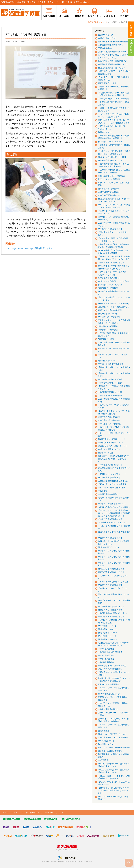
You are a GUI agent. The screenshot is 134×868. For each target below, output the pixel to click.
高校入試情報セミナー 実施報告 (111, 176)
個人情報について (34, 813)
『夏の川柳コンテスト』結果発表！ (113, 484)
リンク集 (60, 813)
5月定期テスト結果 (106, 339)
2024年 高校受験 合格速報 (109, 192)
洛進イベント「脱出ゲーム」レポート (114, 734)
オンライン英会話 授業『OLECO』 (113, 504)
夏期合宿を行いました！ (108, 83)
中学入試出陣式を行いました (110, 709)
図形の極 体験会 (105, 48)
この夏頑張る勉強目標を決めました (113, 481)
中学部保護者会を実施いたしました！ (114, 582)
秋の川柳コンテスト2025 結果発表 (112, 61)
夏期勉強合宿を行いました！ (110, 160)
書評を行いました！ (107, 453)
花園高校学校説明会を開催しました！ (114, 64)
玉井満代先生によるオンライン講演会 (114, 507)
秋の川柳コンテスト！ (107, 744)
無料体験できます (106, 132)
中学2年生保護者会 (106, 659)
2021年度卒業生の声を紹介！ (110, 396)
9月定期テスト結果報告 (108, 288)
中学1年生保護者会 (106, 662)
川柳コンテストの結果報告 (109, 179)
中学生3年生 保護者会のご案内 (112, 488)
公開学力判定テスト (107, 35)
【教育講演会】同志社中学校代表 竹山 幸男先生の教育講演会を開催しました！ (113, 791)
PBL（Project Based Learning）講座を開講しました (29, 248)
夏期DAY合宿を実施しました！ (111, 569)
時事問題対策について (107, 361)
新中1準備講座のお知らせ (109, 694)
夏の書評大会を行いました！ (110, 538)
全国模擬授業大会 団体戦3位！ (112, 68)
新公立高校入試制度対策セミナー (112, 52)
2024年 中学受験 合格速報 (109, 195)
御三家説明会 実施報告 (108, 189)
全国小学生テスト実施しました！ (112, 617)
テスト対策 (103, 491)
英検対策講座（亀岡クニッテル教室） (114, 304)
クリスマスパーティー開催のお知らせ (114, 748)
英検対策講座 (104, 731)
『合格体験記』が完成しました (111, 263)
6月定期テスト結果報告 (108, 326)
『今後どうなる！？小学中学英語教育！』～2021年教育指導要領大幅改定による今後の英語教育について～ (114, 513)
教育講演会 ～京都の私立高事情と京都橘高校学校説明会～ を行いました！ (113, 459)
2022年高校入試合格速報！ (109, 417)
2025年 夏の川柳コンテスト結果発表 (113, 99)
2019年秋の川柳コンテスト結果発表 (113, 737)
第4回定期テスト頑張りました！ (112, 439)
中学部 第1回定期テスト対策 (111, 364)
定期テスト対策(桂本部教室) (110, 310)
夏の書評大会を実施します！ (110, 585)
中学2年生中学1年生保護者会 (110, 652)
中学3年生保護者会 (106, 649)
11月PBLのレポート (106, 741)
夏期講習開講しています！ (109, 317)
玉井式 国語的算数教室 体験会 (111, 45)
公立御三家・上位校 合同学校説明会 (113, 42)
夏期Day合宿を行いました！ (110, 547)
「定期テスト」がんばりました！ (112, 474)
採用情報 (49, 813)
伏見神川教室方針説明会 (108, 684)
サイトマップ (17, 813)
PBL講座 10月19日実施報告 (110, 751)
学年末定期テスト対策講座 (109, 424)
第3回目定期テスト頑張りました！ (113, 446)
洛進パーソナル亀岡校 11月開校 (112, 157)
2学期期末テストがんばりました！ (113, 523)
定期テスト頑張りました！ (109, 449)
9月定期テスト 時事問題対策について (114, 307)
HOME (6, 813)
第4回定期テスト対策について (111, 443)
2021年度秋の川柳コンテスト (110, 465)
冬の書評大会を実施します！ (110, 519)
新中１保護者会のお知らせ (109, 278)
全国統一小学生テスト (107, 38)
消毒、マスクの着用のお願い (110, 669)
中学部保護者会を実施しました (111, 494)
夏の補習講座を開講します (109, 478)
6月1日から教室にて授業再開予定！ (113, 666)
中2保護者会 (103, 760)
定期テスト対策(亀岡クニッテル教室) (114, 281)
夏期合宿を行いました (107, 314)
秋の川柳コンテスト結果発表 (110, 142)
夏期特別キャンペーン (107, 626)
